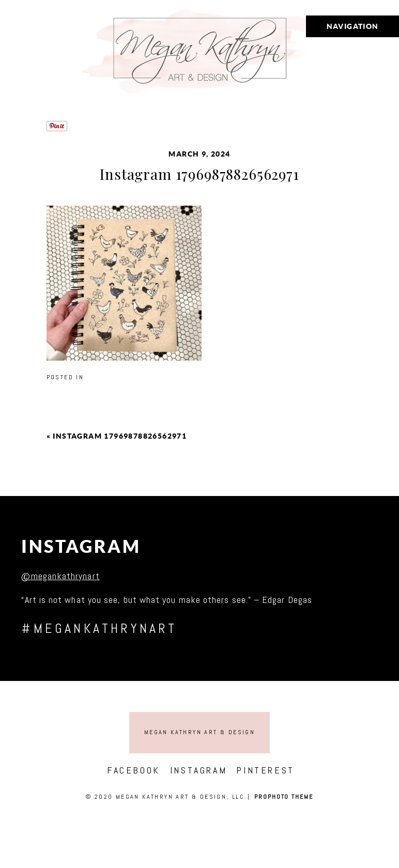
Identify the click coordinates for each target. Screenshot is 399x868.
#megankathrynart (99, 629)
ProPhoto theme (284, 797)
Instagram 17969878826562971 (120, 436)
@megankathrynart (60, 576)
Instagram (81, 546)
